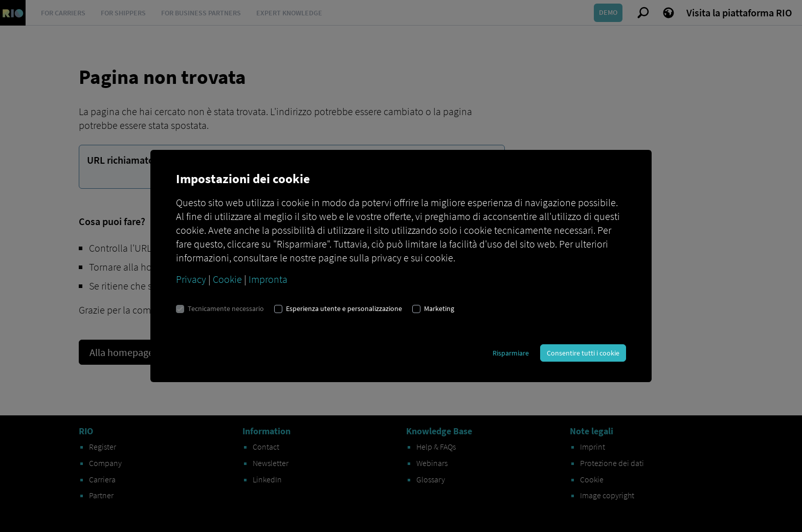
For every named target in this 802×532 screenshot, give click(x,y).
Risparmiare (511, 353)
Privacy (191, 279)
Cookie (227, 279)
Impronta (268, 279)
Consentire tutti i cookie (583, 353)
